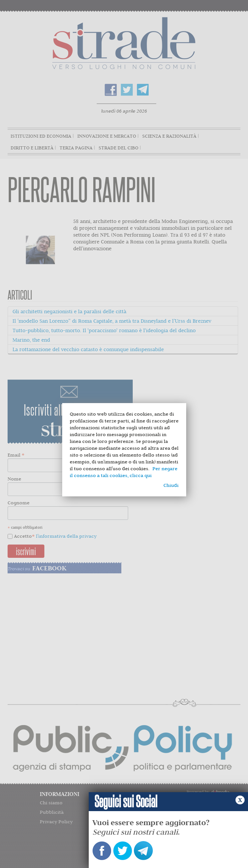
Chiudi (171, 485)
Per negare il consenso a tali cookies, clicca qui (124, 472)
